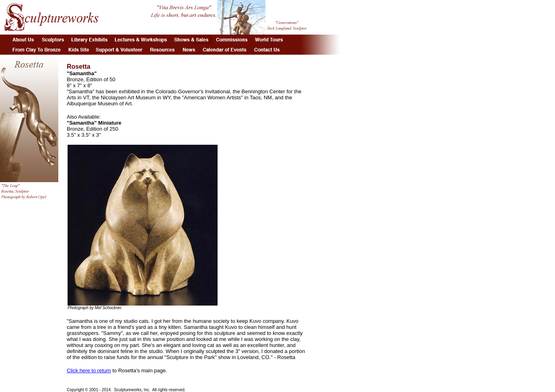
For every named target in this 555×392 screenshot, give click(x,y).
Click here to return (89, 370)
